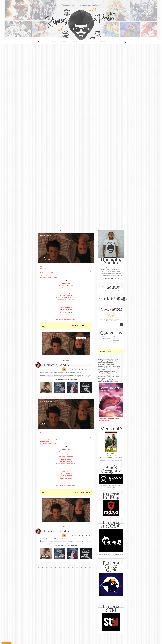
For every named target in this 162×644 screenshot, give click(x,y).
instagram (81, 338)
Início (54, 42)
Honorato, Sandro (57, 260)
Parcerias (75, 42)
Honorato (44, 236)
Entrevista (104, 336)
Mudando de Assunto (106, 339)
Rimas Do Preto (103, 302)
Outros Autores (116, 341)
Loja (94, 42)
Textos (103, 347)
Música (114, 339)
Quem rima (64, 42)
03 (64, 369)
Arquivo (86, 42)
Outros (103, 341)
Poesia (50, 236)
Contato (103, 42)
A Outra (43, 258)
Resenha (103, 345)
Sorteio (114, 345)
